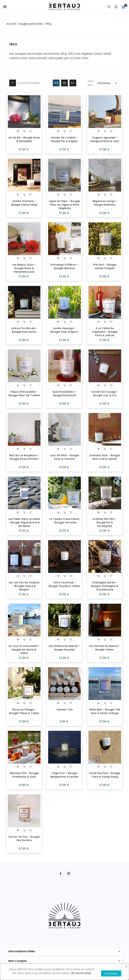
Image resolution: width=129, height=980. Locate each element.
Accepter (111, 973)
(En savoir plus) (81, 973)
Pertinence (108, 83)
